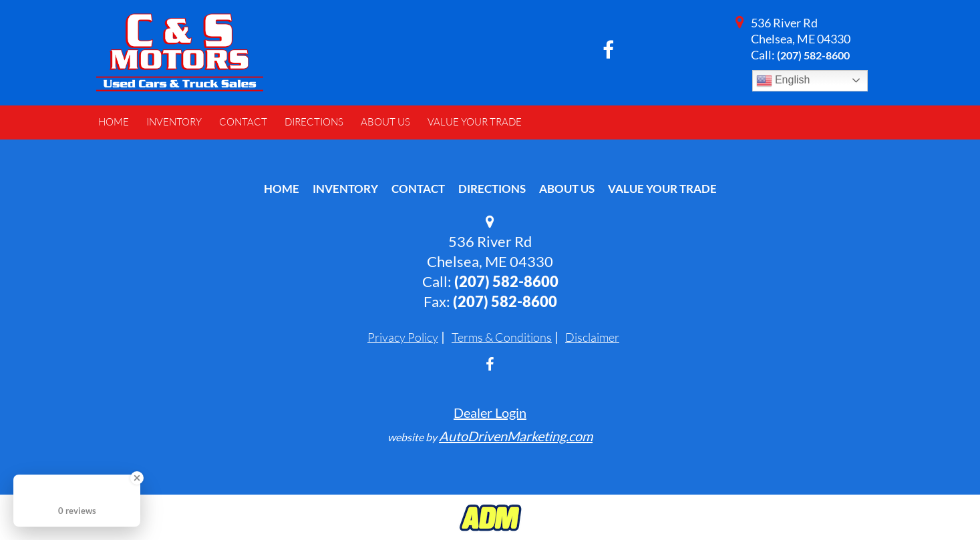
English (783, 81)
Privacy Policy (403, 337)
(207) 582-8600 (813, 55)
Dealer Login (490, 413)
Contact (418, 189)
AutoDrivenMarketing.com (516, 436)
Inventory (345, 189)
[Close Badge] (137, 478)
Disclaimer (592, 337)
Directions (492, 189)
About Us (567, 189)
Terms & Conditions (502, 337)
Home (282, 189)
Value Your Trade (662, 189)
